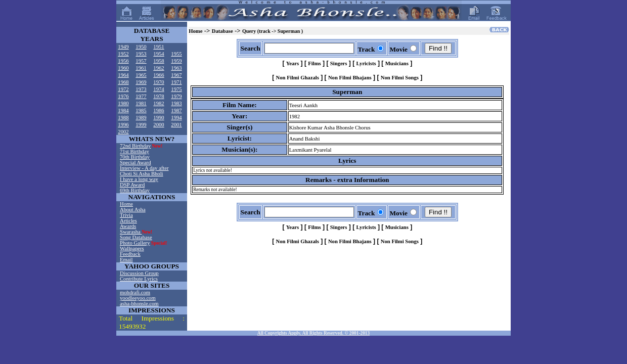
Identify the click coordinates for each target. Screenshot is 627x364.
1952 (123, 54)
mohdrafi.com (135, 292)
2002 (123, 132)
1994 (176, 118)
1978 (159, 96)
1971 (176, 82)
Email (126, 260)
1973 (141, 89)
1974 (159, 89)
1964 (123, 75)
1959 (176, 61)
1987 (176, 110)
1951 (159, 47)
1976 (123, 96)
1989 (141, 118)
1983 (176, 103)
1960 (123, 68)
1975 (176, 89)
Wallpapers (132, 248)
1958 (159, 61)
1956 (123, 61)
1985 (141, 110)
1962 (159, 68)
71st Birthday (135, 151)
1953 (141, 54)
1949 (123, 47)
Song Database (136, 237)
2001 (176, 125)
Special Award (135, 163)
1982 (159, 103)
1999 (141, 125)
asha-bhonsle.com (139, 304)
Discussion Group (139, 273)
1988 (123, 118)
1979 (176, 96)
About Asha (133, 210)
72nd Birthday (135, 146)
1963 (176, 68)
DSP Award (132, 185)
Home (126, 204)
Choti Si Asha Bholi (142, 174)
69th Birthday (135, 190)
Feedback (130, 254)
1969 (141, 82)
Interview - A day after (144, 168)
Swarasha (131, 232)
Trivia (126, 215)
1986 (159, 110)
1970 (159, 82)
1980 (123, 103)
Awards (128, 226)
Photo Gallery (135, 243)
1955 (176, 54)
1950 (141, 47)
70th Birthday (135, 157)
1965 (141, 75)
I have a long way (139, 179)
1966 (159, 75)
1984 (123, 110)
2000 (159, 125)
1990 (159, 118)
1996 (123, 125)
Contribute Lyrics (139, 279)
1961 (141, 68)
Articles (128, 221)
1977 (141, 96)
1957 (141, 61)
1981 (141, 103)
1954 (159, 54)
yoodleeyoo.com (138, 298)
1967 (176, 75)
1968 (123, 82)
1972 (123, 89)
